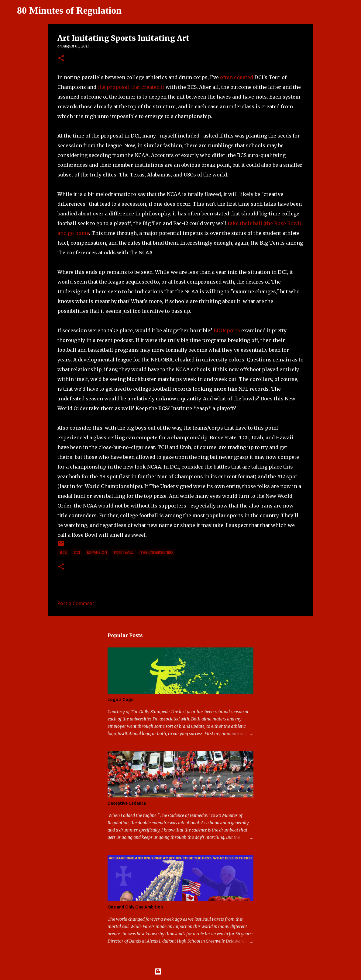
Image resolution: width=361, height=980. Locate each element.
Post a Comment (76, 603)
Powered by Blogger (180, 971)
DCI (77, 552)
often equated (237, 77)
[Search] (130, 11)
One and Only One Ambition (135, 907)
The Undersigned (156, 552)
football (124, 552)
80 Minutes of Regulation (69, 10)
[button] (61, 59)
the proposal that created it (131, 87)
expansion (97, 552)
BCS (63, 552)
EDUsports (227, 330)
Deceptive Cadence (127, 803)
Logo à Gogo (121, 699)
